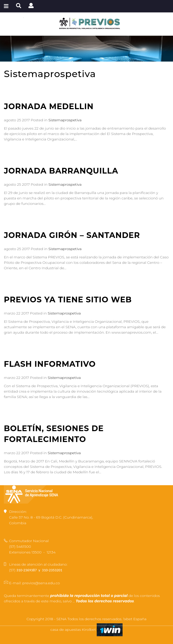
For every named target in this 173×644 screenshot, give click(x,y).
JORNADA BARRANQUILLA (61, 171)
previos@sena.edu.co (41, 583)
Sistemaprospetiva (65, 120)
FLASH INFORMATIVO (50, 364)
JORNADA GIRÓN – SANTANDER (72, 235)
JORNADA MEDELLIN (49, 106)
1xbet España (135, 619)
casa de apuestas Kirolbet (74, 630)
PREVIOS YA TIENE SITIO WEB (68, 300)
